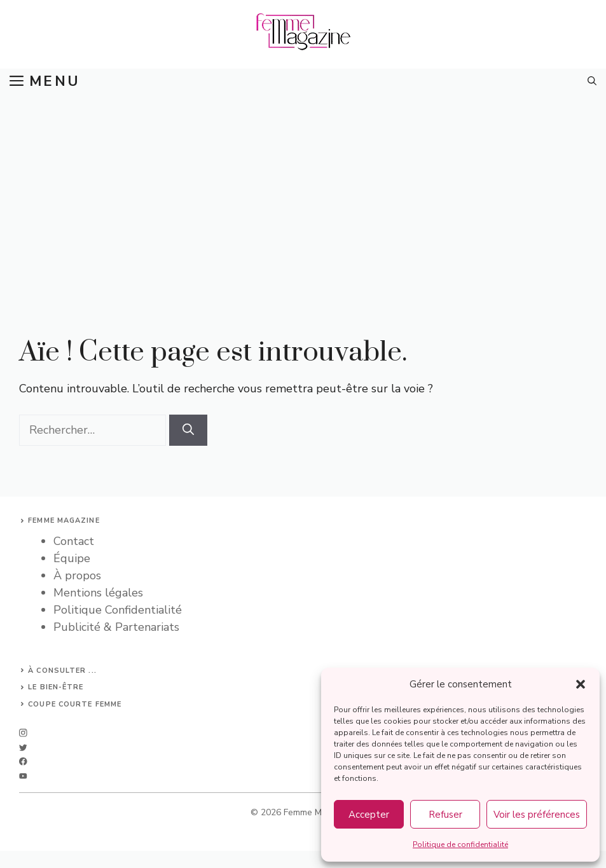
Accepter (369, 815)
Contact (74, 541)
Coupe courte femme (75, 704)
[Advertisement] (303, 189)
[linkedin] (23, 776)
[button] (581, 684)
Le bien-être (56, 687)
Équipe (72, 558)
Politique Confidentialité (118, 610)
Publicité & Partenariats (116, 627)
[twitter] (23, 747)
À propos (77, 575)
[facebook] (23, 761)
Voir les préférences (537, 815)
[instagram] (23, 733)
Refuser (445, 815)
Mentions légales (98, 593)
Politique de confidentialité (460, 844)
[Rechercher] (188, 430)
